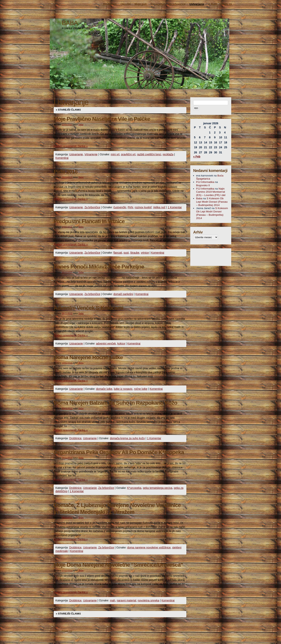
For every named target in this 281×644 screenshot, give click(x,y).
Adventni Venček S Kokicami (88, 308)
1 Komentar (175, 207)
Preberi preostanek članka (71, 146)
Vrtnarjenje (157, 4)
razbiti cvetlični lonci (149, 154)
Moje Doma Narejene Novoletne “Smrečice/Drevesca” (118, 565)
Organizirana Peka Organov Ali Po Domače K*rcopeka (119, 452)
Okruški (126, 4)
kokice (121, 343)
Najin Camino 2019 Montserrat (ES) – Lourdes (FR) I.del (211, 192)
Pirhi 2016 (66, 172)
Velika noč (159, 207)
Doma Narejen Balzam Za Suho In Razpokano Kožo (115, 403)
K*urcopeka (134, 488)
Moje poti (141, 4)
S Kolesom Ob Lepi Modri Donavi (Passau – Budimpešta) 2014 (212, 202)
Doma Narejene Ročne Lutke (88, 357)
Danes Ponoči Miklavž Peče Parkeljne (99, 267)
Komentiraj (62, 158)
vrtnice (145, 253)
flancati (118, 253)
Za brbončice (177, 4)
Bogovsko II (203, 185)
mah (112, 600)
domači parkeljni (123, 294)
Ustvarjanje (197, 4)
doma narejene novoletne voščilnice (149, 547)
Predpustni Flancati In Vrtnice (89, 221)
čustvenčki (120, 207)
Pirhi (130, 207)
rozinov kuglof (143, 207)
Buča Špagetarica (210, 177)
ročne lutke (141, 389)
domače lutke (104, 389)
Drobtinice (110, 4)
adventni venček (106, 343)
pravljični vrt (128, 154)
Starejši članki (68, 110)
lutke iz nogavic (123, 389)
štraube (135, 253)
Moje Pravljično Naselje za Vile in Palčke (102, 119)
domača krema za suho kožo (127, 438)
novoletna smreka (149, 600)
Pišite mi (226, 4)
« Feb (197, 157)
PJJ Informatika (205, 182)
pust (126, 253)
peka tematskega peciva (158, 488)
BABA (70, 23)
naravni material (126, 600)
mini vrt (115, 154)
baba (81, 124)
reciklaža (168, 154)
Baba (81, 177)
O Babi (212, 4)
